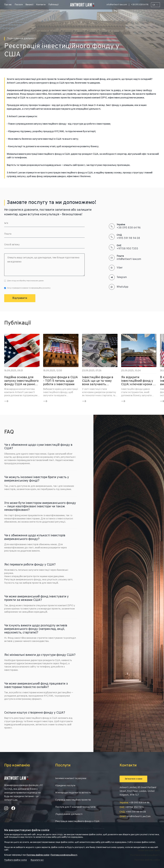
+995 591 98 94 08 (128, 238)
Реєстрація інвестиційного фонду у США (77, 821)
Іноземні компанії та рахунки (71, 779)
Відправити (20, 298)
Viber (120, 268)
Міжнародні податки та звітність (73, 793)
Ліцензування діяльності (69, 814)
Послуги (19, 5)
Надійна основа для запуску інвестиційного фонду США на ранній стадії (21, 381)
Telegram (122, 277)
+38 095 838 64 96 (140, 5)
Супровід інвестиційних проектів (73, 800)
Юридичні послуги (65, 786)
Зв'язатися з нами (133, 779)
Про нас (8, 5)
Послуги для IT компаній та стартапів (75, 807)
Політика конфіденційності (64, 855)
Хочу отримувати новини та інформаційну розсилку (27, 288)
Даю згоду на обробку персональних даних (24, 281)
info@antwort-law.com (117, 5)
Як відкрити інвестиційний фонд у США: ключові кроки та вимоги (139, 381)
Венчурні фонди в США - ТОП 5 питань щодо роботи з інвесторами (60, 381)
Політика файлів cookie (38, 855)
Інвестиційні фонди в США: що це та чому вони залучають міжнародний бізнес (98, 381)
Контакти (41, 5)
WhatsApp (122, 287)
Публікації (53, 5)
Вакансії (29, 5)
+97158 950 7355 (127, 249)
